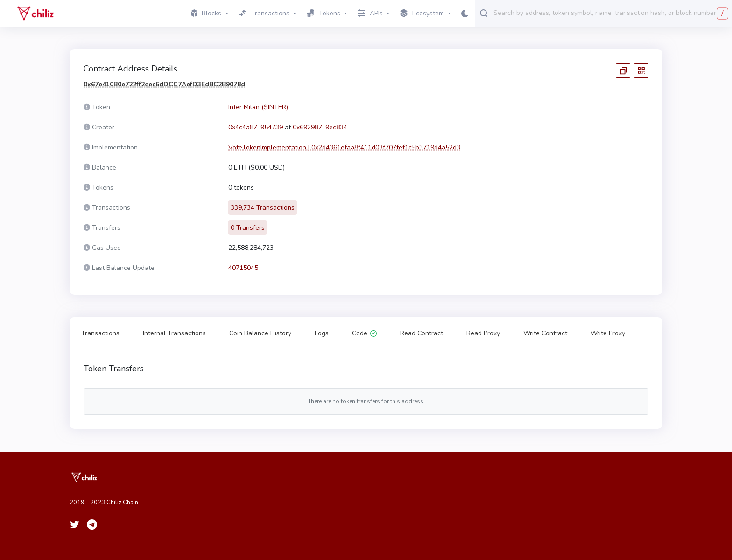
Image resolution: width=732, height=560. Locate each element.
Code (364, 333)
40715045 (243, 268)
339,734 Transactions (263, 208)
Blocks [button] (206, 13)
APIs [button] (370, 13)
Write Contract (545, 333)
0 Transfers (248, 228)
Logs (322, 333)
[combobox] (611, 13)
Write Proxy (608, 333)
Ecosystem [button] (422, 14)
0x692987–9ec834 (320, 127)
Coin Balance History (260, 333)
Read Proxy (483, 333)
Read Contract (422, 333)
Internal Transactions (174, 333)
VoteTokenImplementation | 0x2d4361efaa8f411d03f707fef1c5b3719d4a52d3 (344, 147)
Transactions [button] (264, 13)
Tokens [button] (324, 13)
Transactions (100, 333)
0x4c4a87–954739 (256, 127)
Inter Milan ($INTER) (258, 107)
